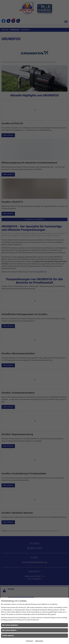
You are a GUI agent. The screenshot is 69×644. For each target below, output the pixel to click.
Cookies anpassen (8, 636)
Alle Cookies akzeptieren (10, 625)
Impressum (30, 641)
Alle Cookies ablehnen (9, 630)
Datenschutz (39, 641)
